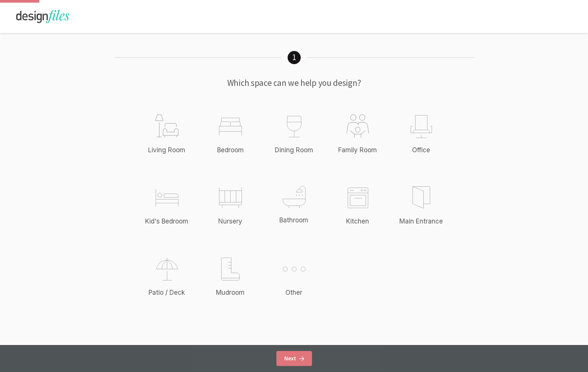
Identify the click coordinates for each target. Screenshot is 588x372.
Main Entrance (421, 221)
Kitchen (358, 221)
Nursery (230, 221)
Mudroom (230, 292)
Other (302, 276)
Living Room (167, 150)
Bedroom (230, 150)
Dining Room (294, 150)
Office (421, 150)
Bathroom (294, 220)
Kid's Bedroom (167, 221)
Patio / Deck (167, 292)
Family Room (358, 150)
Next (294, 358)
